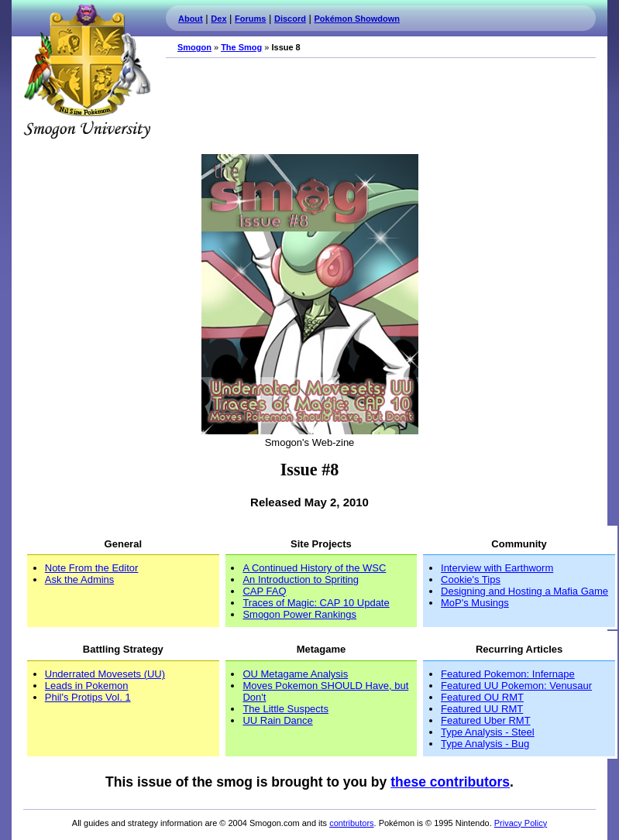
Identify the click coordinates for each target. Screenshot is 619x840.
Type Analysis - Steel (488, 732)
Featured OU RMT (482, 697)
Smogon (194, 47)
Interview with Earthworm (497, 568)
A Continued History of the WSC (314, 568)
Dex (218, 19)
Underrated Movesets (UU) (105, 674)
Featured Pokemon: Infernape (508, 674)
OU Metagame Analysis (295, 674)
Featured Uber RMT (486, 720)
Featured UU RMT (482, 709)
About (191, 19)
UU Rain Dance (277, 720)
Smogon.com (87, 71)
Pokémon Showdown (357, 19)
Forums (250, 19)
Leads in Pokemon (87, 686)
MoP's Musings (475, 603)
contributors (351, 823)
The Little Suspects (285, 709)
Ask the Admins (80, 579)
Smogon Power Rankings (299, 614)
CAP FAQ (264, 591)
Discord (290, 19)
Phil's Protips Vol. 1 (88, 697)
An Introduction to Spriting (301, 579)
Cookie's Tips (471, 579)
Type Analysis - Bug (485, 744)
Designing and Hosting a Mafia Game (524, 591)
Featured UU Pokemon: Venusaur (516, 686)
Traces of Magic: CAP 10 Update (316, 603)
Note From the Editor (92, 568)
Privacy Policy (521, 823)
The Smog (241, 47)
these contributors (450, 782)
